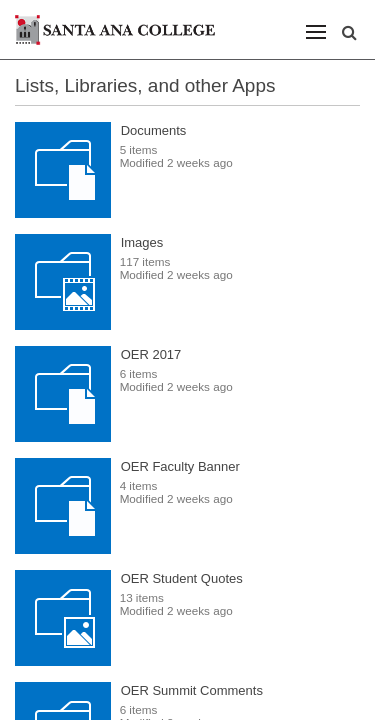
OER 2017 (151, 354)
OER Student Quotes (182, 578)
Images (142, 242)
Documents (154, 130)
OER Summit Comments (192, 690)
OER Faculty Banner (180, 466)
